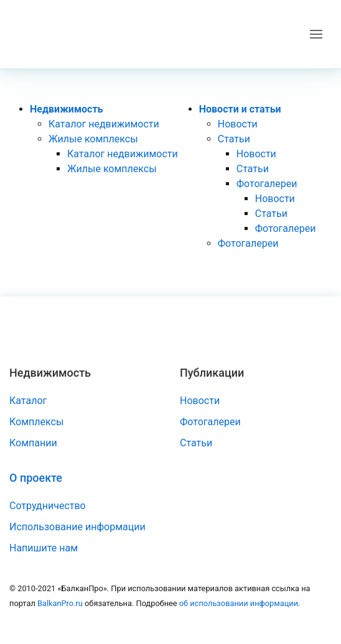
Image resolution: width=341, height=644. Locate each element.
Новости (238, 124)
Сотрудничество (48, 506)
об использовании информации (239, 603)
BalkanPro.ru (60, 603)
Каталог (28, 401)
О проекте (36, 478)
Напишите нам (44, 548)
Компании (33, 443)
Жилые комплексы (93, 139)
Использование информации (77, 527)
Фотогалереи (267, 184)
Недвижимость (67, 109)
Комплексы (36, 422)
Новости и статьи (240, 109)
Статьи (234, 139)
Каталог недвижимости (104, 124)
